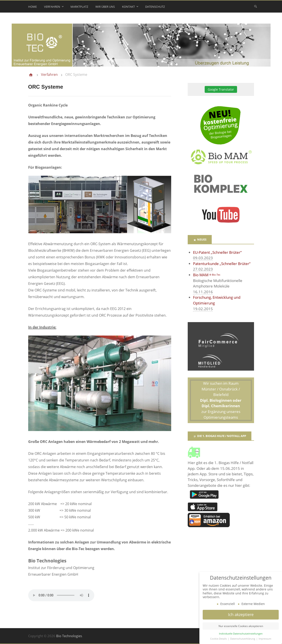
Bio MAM (207, 275)
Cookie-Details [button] (219, 639)
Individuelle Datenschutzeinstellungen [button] (241, 634)
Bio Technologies (69, 636)
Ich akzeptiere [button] (241, 614)
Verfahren (52, 7)
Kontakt (128, 7)
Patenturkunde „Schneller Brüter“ (222, 264)
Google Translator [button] (221, 89)
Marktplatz (79, 7)
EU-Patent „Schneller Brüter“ (217, 252)
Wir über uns (105, 7)
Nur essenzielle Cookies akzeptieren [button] (241, 626)
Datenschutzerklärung (243, 639)
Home (32, 7)
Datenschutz (155, 7)
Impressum (265, 639)
